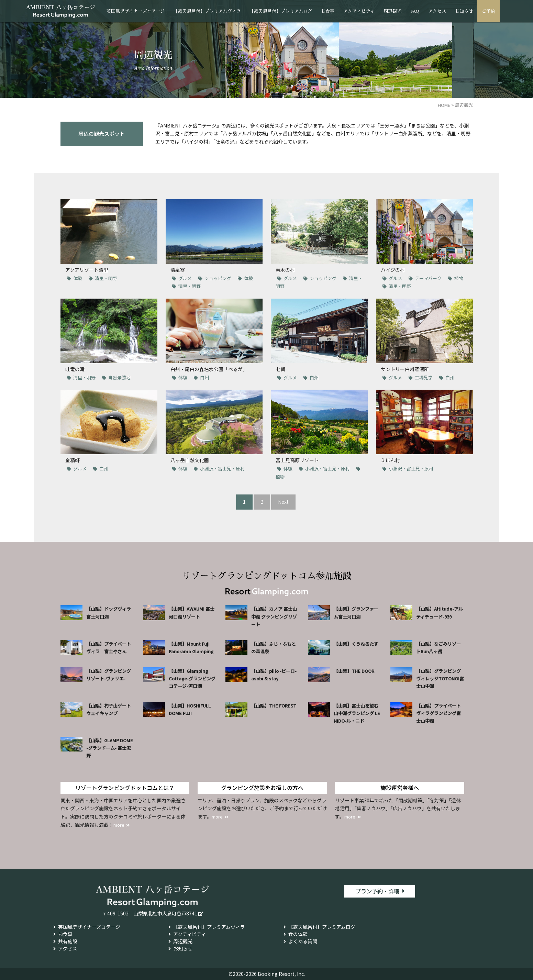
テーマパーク (428, 278)
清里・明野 (106, 278)
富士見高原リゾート (297, 460)
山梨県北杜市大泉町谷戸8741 (165, 913)
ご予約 (488, 11)
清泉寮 (178, 270)
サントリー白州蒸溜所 (405, 369)
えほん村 (390, 460)
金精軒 (73, 460)
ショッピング (218, 278)
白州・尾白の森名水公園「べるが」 (209, 369)
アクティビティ (359, 11)
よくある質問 (303, 941)
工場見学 (424, 377)
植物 (459, 278)
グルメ (185, 278)
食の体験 (298, 934)
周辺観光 (392, 11)
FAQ (415, 11)
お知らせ (464, 11)
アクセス (437, 11)
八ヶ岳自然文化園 (190, 460)
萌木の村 (285, 270)
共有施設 (68, 941)
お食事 (328, 11)
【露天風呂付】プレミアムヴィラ (207, 11)
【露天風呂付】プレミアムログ (281, 11)
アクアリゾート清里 (87, 270)
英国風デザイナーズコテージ (136, 11)
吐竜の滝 (75, 369)
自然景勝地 (119, 377)
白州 (204, 377)
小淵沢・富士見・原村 (222, 469)
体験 (78, 278)
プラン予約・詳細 (377, 892)
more (120, 825)
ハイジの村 (393, 270)
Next (283, 502)
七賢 (280, 369)
